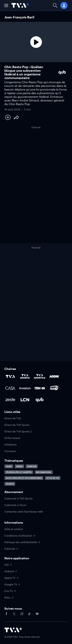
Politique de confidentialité (22, 542)
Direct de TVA (13, 418)
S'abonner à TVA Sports (19, 498)
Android (11, 571)
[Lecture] (36, 42)
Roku (9, 597)
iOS (8, 565)
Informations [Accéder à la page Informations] (44, 472)
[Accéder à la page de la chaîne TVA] (10, 376)
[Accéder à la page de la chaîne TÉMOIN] (40, 388)
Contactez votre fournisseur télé (24, 512)
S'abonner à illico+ (15, 505)
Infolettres (11, 444)
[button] (6, 5)
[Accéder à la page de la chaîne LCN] (25, 400)
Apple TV (11, 578)
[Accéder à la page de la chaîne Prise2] (54, 388)
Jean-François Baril (19, 17)
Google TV (12, 584)
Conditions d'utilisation (20, 536)
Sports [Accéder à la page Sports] (10, 484)
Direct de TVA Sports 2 (18, 431)
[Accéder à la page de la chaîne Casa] (10, 388)
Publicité (11, 549)
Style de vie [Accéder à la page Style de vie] (53, 478)
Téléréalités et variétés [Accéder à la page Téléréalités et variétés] (19, 472)
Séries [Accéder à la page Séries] (19, 466)
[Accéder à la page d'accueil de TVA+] (13, 630)
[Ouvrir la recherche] (55, 5)
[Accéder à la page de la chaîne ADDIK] (54, 376)
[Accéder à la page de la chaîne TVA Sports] (25, 376)
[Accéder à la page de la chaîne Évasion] (25, 388)
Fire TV (10, 591)
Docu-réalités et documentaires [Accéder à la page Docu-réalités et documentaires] (24, 478)
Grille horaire (12, 438)
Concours (10, 451)
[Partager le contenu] (16, 117)
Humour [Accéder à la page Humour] (32, 466)
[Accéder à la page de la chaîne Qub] (40, 400)
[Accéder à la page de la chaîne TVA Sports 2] (40, 376)
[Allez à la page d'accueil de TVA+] (20, 5)
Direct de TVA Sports (17, 425)
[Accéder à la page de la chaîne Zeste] (10, 400)
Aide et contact (14, 529)
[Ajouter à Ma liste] (8, 117)
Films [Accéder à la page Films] (9, 466)
